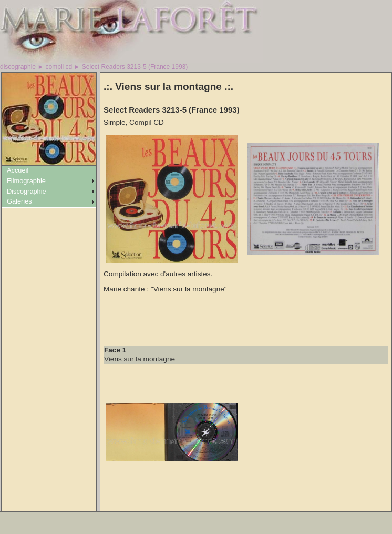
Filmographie (26, 181)
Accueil (18, 170)
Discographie (27, 191)
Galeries (19, 201)
